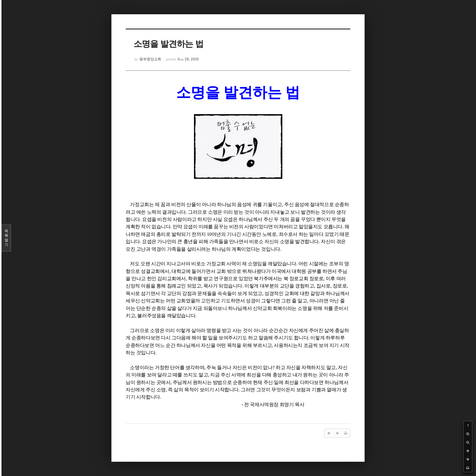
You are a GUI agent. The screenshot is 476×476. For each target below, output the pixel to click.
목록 (6, 238)
